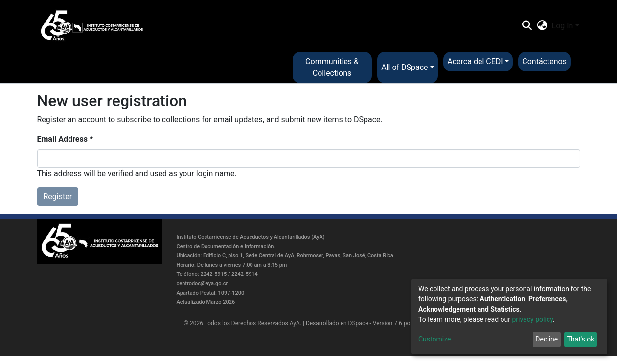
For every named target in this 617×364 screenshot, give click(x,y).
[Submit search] (527, 26)
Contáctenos (544, 61)
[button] (542, 26)
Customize (434, 339)
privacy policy (532, 319)
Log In (563, 26)
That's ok (580, 339)
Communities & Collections (332, 67)
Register (58, 196)
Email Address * (65, 139)
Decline (547, 339)
